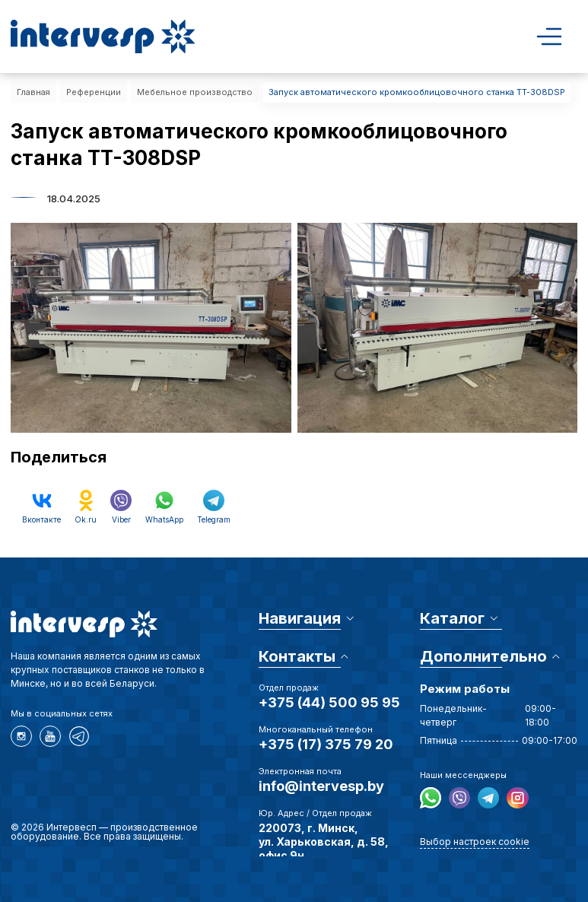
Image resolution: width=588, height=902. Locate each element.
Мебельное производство (195, 92)
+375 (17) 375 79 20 (326, 744)
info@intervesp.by (321, 786)
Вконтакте (41, 507)
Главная (33, 92)
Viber (121, 507)
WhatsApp (164, 507)
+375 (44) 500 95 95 (329, 702)
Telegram (214, 507)
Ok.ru (86, 507)
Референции (94, 92)
